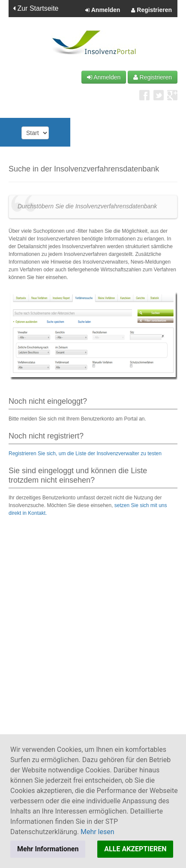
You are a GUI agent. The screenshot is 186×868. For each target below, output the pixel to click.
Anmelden (103, 10)
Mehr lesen (97, 832)
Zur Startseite (36, 8)
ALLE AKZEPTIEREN (135, 849)
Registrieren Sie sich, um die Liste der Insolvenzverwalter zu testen (85, 454)
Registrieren (151, 10)
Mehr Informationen (48, 849)
